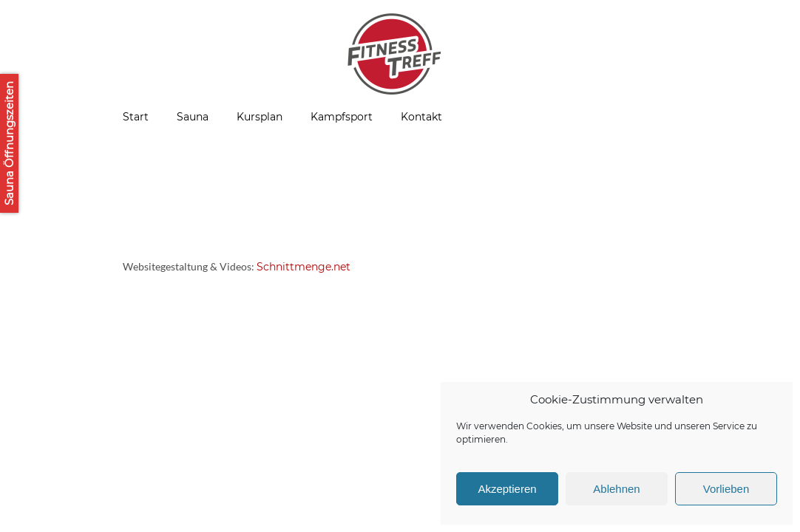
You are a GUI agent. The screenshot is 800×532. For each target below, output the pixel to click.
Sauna (193, 117)
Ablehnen (616, 489)
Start (136, 117)
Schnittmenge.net (304, 267)
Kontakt (421, 117)
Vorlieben (726, 489)
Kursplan (260, 117)
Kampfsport (342, 117)
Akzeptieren (507, 489)
